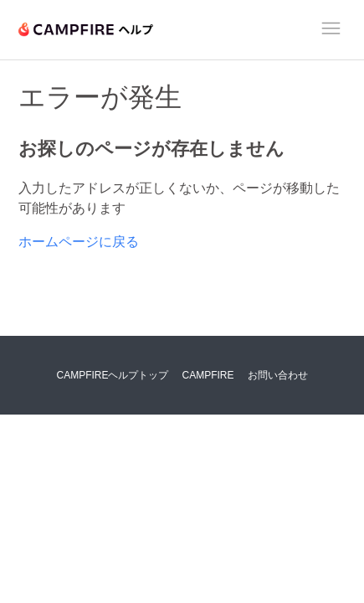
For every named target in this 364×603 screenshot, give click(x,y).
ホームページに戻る (79, 242)
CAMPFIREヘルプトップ (112, 375)
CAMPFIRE (208, 375)
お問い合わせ (278, 375)
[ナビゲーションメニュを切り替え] (331, 31)
